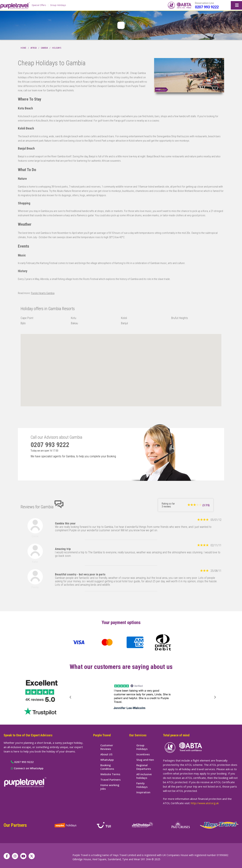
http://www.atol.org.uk (205, 803)
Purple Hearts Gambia (43, 293)
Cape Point (27, 318)
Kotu (74, 318)
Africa (34, 48)
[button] (70, 697)
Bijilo (23, 323)
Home (23, 48)
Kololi (124, 318)
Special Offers (39, 5)
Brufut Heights (180, 318)
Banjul (124, 323)
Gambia (44, 48)
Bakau (74, 323)
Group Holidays (58, 5)
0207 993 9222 (207, 7)
